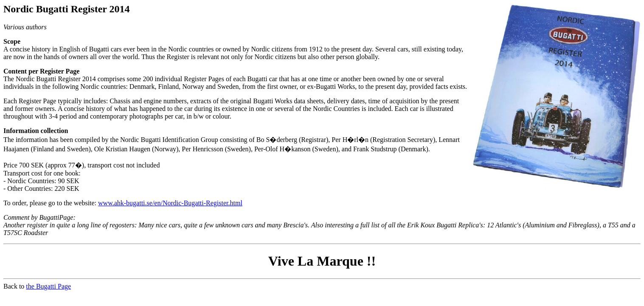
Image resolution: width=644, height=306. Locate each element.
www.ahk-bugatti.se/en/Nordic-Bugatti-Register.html (170, 203)
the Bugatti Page (48, 286)
